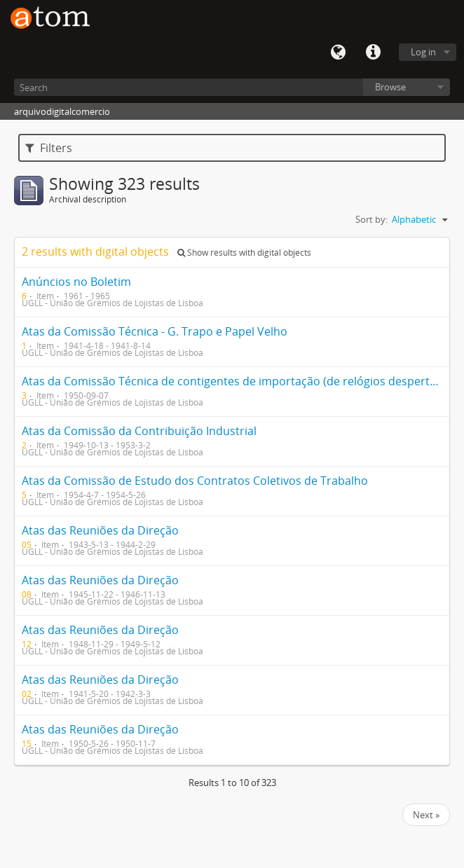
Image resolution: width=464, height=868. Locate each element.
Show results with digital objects (244, 253)
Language (338, 53)
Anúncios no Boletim (76, 282)
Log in (423, 52)
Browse (390, 87)
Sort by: (371, 219)
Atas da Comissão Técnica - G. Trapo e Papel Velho (155, 331)
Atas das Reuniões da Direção (100, 530)
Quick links (373, 53)
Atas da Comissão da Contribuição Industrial (139, 431)
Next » (426, 815)
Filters (49, 148)
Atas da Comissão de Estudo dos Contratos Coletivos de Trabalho (195, 481)
